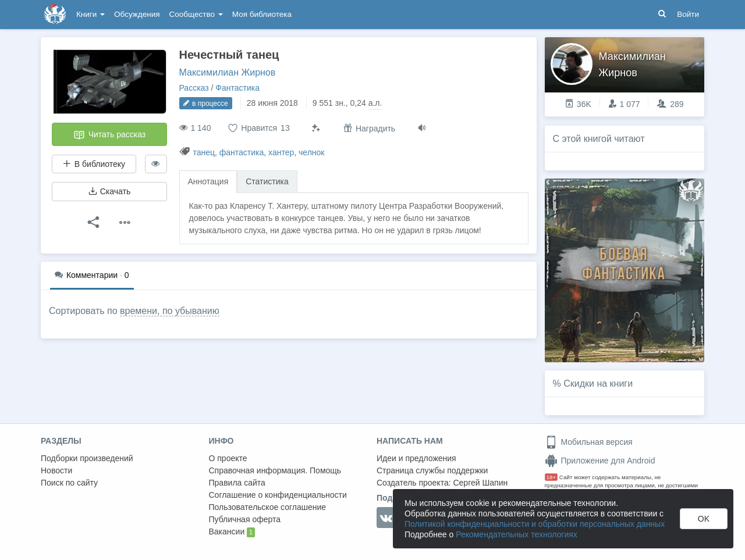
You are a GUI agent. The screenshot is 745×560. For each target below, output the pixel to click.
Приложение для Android (600, 461)
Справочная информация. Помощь (275, 470)
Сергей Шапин (480, 483)
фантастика (242, 152)
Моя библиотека (262, 14)
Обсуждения (137, 14)
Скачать (109, 191)
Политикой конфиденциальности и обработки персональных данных (535, 524)
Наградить (369, 128)
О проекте (228, 458)
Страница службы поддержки (432, 470)
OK (704, 519)
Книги (91, 14)
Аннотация (208, 181)
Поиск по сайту (69, 483)
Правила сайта (237, 483)
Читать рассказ (109, 135)
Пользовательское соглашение (268, 507)
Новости (56, 470)
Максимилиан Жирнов (228, 72)
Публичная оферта (245, 519)
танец (204, 152)
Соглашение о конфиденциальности (278, 495)
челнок (311, 152)
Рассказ (194, 88)
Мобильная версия (589, 442)
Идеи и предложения (416, 458)
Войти (688, 14)
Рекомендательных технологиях (517, 534)
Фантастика (237, 88)
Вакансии (232, 532)
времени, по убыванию (170, 311)
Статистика (267, 181)
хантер (281, 152)
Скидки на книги (598, 384)
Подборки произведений (87, 458)
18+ (551, 477)
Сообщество (196, 14)
